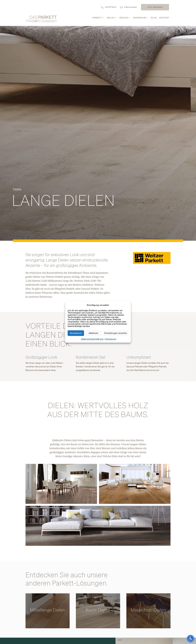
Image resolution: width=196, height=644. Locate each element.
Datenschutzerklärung (92, 339)
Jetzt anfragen (155, 7)
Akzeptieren (76, 333)
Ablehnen (93, 333)
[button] (98, 18)
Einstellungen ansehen (116, 333)
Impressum (110, 339)
